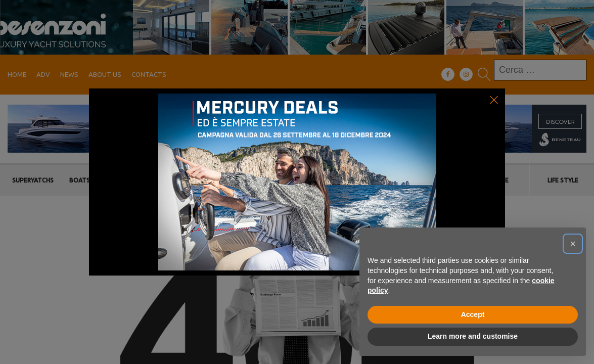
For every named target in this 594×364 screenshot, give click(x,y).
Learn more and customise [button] (473, 336)
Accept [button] (473, 314)
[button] (573, 244)
